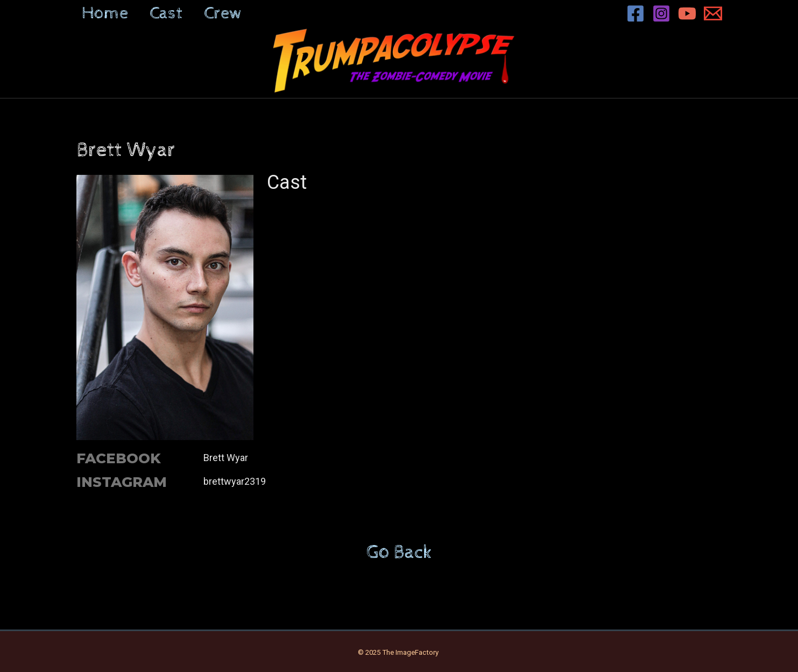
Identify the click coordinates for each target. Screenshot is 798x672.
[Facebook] (635, 13)
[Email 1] (713, 13)
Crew (223, 13)
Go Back (399, 553)
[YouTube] (687, 13)
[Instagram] (661, 13)
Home (105, 13)
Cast (166, 13)
